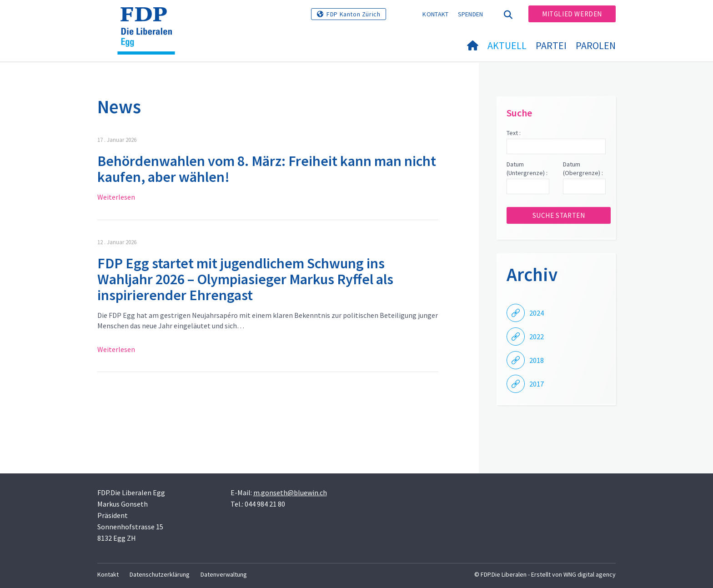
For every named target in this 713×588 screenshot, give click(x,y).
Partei (551, 45)
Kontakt (435, 14)
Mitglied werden (572, 14)
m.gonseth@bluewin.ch (290, 493)
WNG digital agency (590, 574)
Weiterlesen (116, 197)
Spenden (471, 14)
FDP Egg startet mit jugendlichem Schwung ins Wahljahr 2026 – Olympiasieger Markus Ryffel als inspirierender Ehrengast (245, 279)
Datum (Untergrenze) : (527, 169)
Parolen (596, 45)
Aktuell (507, 45)
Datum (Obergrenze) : (583, 169)
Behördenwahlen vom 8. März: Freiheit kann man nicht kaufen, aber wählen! (267, 169)
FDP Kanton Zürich (353, 14)
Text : (514, 133)
